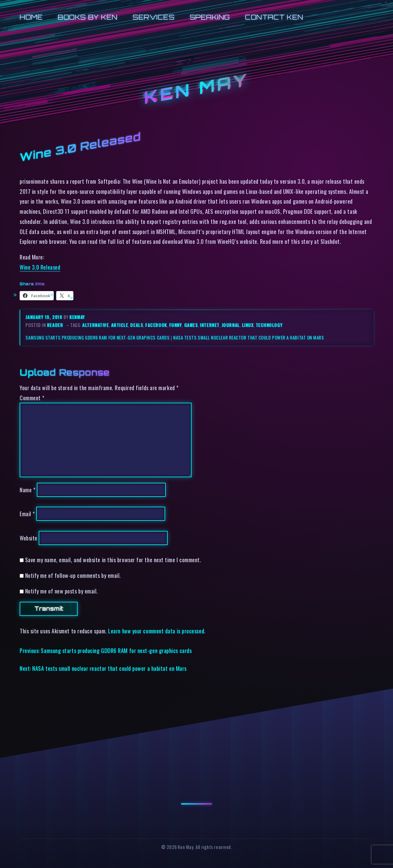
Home (31, 17)
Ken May (196, 89)
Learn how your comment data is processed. (157, 631)
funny (176, 325)
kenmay (77, 317)
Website (29, 538)
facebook (156, 325)
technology (269, 325)
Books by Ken (88, 17)
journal (231, 325)
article (120, 325)
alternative (95, 325)
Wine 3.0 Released (40, 267)
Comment (32, 398)
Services (154, 17)
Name (27, 490)
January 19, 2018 (44, 317)
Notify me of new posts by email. (62, 591)
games (191, 325)
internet (210, 325)
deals (137, 325)
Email (27, 514)
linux (248, 325)
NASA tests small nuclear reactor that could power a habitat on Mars (249, 338)
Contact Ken (274, 17)
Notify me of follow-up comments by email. (73, 575)
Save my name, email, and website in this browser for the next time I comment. (113, 560)
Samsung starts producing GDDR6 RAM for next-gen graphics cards (97, 338)
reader (55, 325)
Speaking (210, 17)
